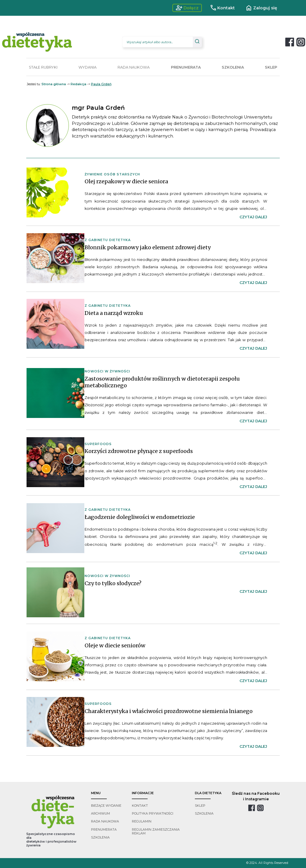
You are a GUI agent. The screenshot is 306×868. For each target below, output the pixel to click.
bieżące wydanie (106, 806)
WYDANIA (88, 67)
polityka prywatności (153, 814)
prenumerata (104, 830)
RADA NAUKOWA (134, 67)
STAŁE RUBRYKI (43, 67)
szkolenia (100, 838)
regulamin (142, 821)
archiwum (100, 814)
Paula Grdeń (101, 84)
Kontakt (222, 8)
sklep (200, 806)
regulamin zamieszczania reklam (156, 832)
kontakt (140, 806)
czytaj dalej (253, 217)
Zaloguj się (261, 8)
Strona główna (54, 84)
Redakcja (78, 84)
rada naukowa (105, 821)
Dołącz (187, 8)
